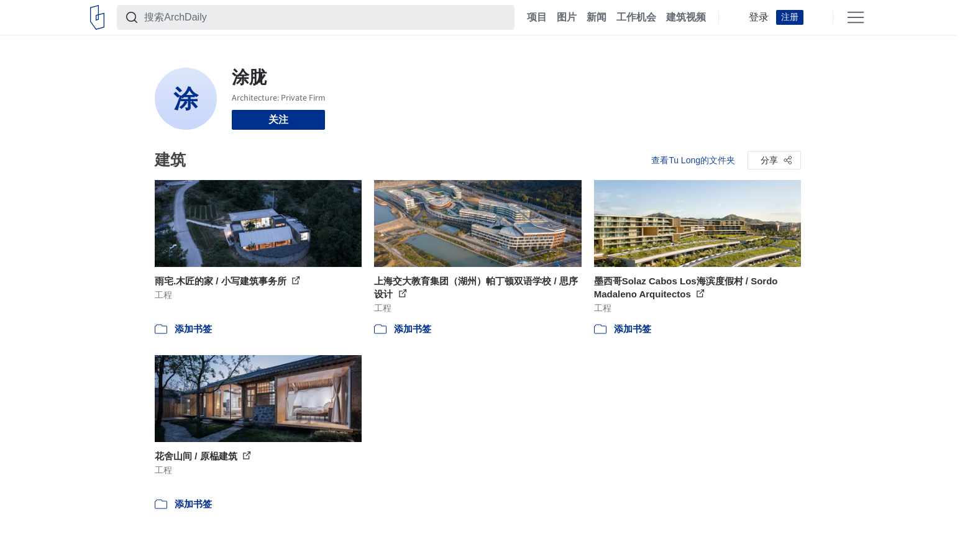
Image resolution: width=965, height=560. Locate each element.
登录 (759, 17)
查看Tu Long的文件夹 (693, 160)
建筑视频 (686, 17)
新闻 (597, 17)
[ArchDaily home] (97, 17)
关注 (278, 120)
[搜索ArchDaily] (326, 17)
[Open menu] (856, 17)
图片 (567, 17)
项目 (537, 17)
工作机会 (636, 17)
